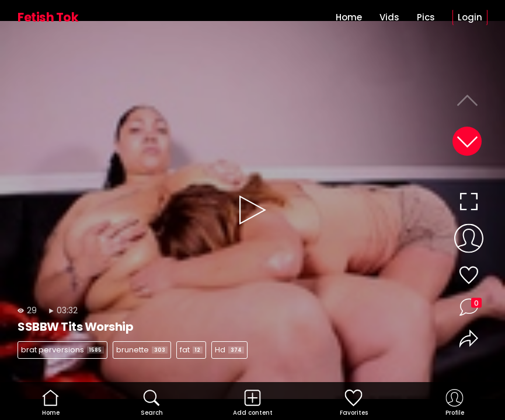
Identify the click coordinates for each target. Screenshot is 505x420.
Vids (389, 17)
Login (470, 17)
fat (191, 350)
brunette (142, 350)
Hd (229, 350)
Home (349, 17)
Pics (426, 17)
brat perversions (62, 350)
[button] (467, 141)
